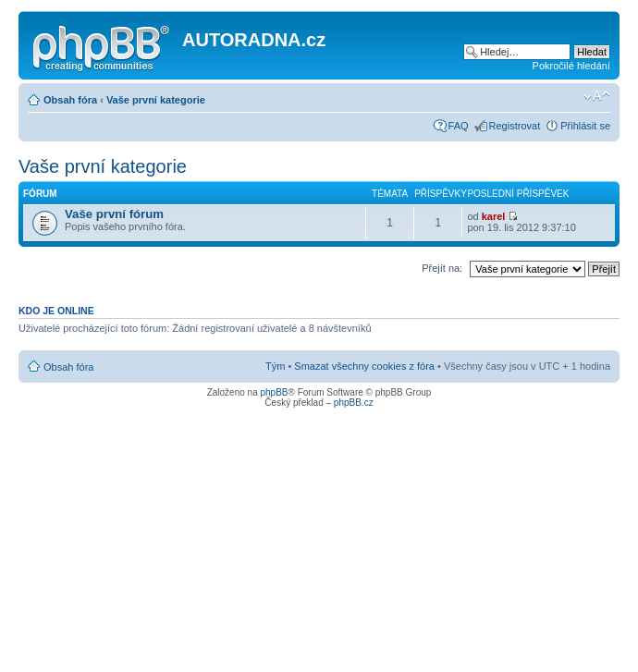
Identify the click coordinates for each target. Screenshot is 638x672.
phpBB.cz (354, 403)
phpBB (274, 392)
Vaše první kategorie (156, 100)
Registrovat (515, 126)
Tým (275, 366)
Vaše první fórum (114, 214)
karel (494, 216)
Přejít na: (442, 268)
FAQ (459, 126)
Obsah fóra (70, 100)
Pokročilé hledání (571, 66)
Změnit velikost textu (597, 96)
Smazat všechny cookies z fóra (364, 366)
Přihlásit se (585, 126)
